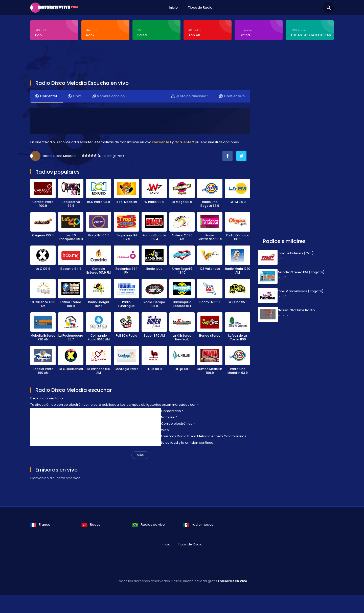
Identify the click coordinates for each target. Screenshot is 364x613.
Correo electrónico (178, 424)
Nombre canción (108, 97)
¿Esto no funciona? (190, 97)
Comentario (172, 411)
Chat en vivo (232, 97)
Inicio (173, 7)
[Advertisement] (153, 61)
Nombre (169, 417)
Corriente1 (46, 97)
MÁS (140, 455)
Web (165, 430)
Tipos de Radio (200, 7)
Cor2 (75, 97)
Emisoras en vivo (233, 581)
